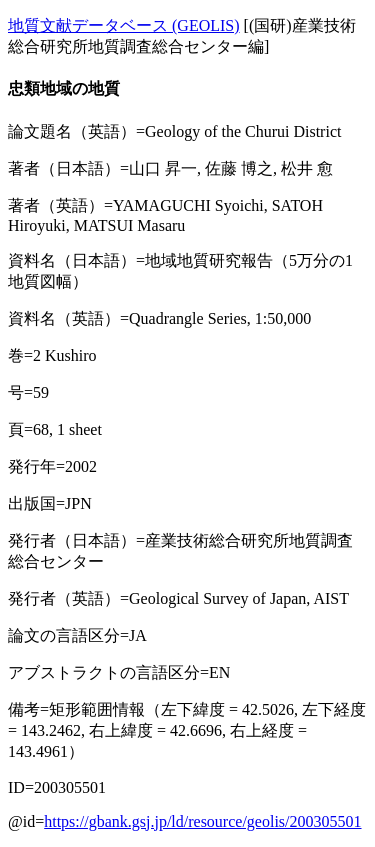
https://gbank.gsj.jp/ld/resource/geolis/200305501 (202, 821)
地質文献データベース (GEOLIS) (124, 25)
